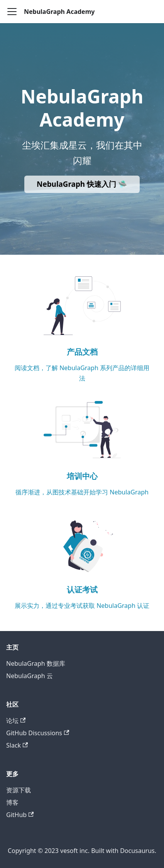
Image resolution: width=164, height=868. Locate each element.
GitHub (20, 815)
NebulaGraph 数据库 (36, 663)
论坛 (16, 721)
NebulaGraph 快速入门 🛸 (82, 184)
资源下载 (19, 790)
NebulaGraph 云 (30, 676)
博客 (12, 802)
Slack (17, 745)
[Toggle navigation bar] (12, 12)
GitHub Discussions (38, 733)
